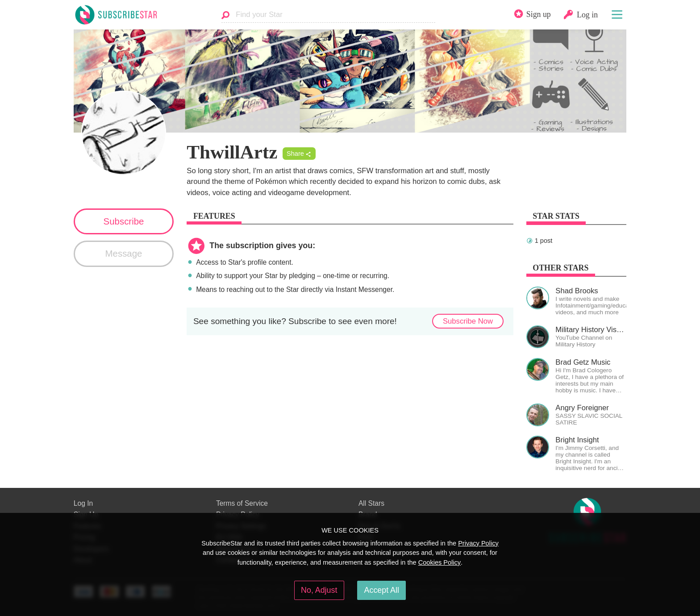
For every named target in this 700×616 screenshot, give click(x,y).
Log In (83, 503)
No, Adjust (319, 590)
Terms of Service (242, 503)
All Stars (371, 503)
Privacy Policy (478, 543)
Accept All (382, 590)
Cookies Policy (440, 562)
